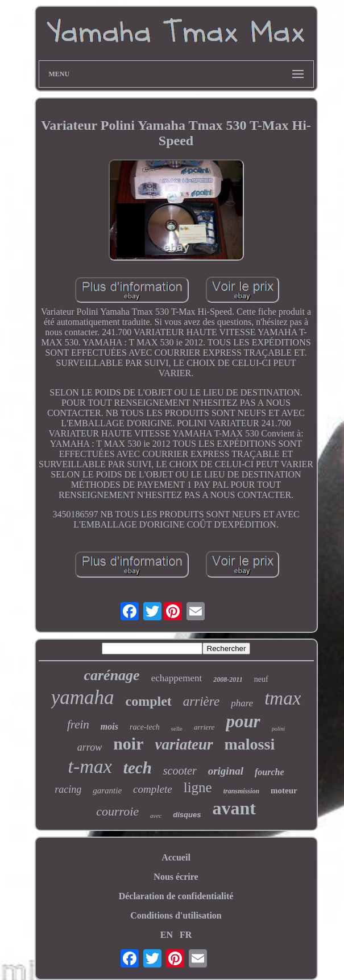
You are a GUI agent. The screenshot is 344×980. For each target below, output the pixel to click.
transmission (241, 791)
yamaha (83, 697)
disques (187, 815)
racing (68, 789)
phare (242, 703)
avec (156, 816)
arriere (204, 727)
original (226, 771)
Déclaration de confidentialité (176, 896)
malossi (250, 744)
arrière (201, 701)
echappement (177, 678)
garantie (107, 790)
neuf (261, 679)
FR (186, 935)
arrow (90, 747)
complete (153, 789)
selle (177, 728)
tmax (283, 698)
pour (243, 721)
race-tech (145, 727)
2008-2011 (228, 680)
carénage (111, 675)
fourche (270, 772)
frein (78, 724)
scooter (180, 771)
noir (128, 744)
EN (167, 935)
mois (109, 726)
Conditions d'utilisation (176, 915)
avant (234, 808)
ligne (198, 787)
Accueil (176, 857)
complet (149, 701)
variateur (184, 744)
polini (278, 729)
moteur (284, 790)
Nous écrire (176, 877)
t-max (90, 766)
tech (138, 768)
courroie (117, 811)
